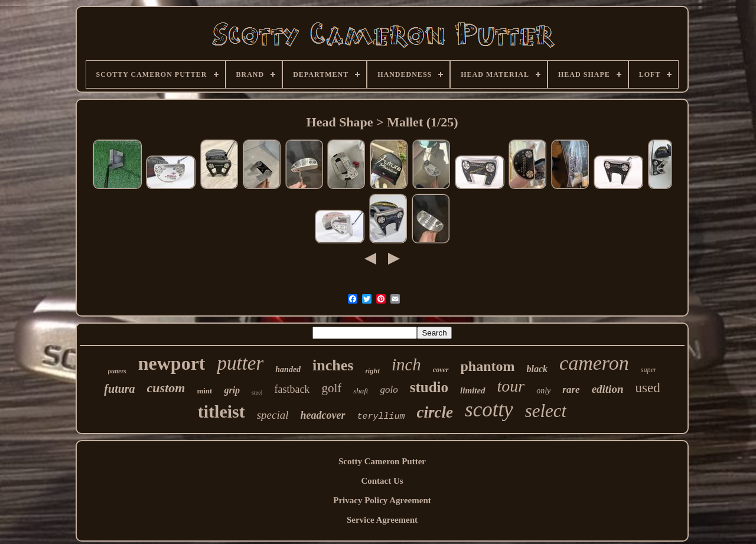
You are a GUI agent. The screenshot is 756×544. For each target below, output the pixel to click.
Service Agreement (382, 520)
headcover (323, 415)
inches (333, 365)
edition (608, 389)
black (537, 369)
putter (240, 363)
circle (435, 412)
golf (331, 388)
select (546, 411)
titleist (221, 411)
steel (257, 392)
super (649, 370)
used (647, 388)
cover (441, 370)
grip (232, 390)
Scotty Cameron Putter (382, 461)
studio (429, 387)
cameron (594, 363)
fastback (292, 389)
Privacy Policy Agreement (382, 500)
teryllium (381, 417)
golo (389, 390)
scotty (489, 410)
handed (288, 369)
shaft (361, 391)
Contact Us (382, 481)
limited (473, 390)
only (543, 391)
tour (511, 386)
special (273, 415)
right (372, 371)
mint (204, 391)
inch (406, 364)
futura (119, 389)
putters (117, 371)
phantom (488, 366)
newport (172, 363)
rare (571, 390)
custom (166, 388)
